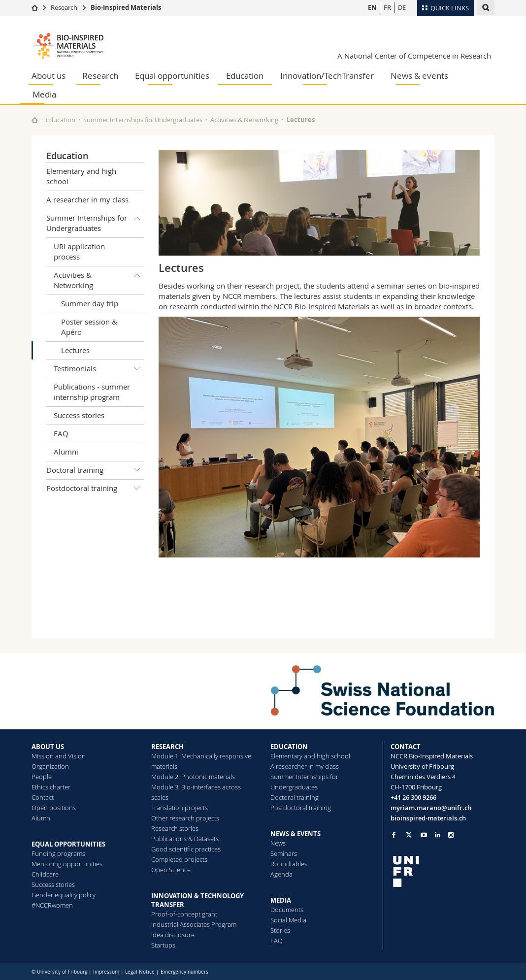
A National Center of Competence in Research (414, 56)
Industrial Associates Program (194, 924)
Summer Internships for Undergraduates (143, 120)
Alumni (66, 452)
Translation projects (180, 808)
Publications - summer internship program (92, 392)
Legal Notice (140, 972)
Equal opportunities (172, 76)
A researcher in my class (87, 199)
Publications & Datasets (185, 839)
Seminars (284, 853)
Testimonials (99, 369)
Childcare (45, 874)
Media (44, 94)
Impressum (106, 972)
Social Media (288, 920)
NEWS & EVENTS (296, 834)
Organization (50, 766)
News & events (419, 76)
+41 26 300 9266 (413, 797)
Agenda (281, 874)
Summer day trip (90, 303)
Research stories (175, 828)
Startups (163, 945)
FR (387, 7)
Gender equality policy (64, 895)
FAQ (61, 433)
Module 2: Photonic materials (193, 777)
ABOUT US (48, 747)
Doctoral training (95, 470)
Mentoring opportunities (67, 864)
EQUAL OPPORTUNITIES (68, 844)
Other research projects (185, 818)
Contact (43, 797)
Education (245, 76)
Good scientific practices (186, 849)
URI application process (79, 251)
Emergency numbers (184, 972)
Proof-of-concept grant (184, 914)
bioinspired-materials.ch (428, 818)
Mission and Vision (59, 756)
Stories (280, 930)
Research (64, 7)
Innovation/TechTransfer (327, 76)
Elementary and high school (81, 176)
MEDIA (281, 900)
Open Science (171, 870)
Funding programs (58, 853)
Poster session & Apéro (89, 327)
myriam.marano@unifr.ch (431, 808)
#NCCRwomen (52, 905)
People (42, 777)
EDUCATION (289, 747)
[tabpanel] (319, 437)
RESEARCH (167, 747)
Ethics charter (51, 787)
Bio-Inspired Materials (126, 7)
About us (49, 76)
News (278, 843)
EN (372, 7)
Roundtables (289, 864)
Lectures (75, 350)
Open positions (54, 808)
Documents (287, 910)
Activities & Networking (244, 120)
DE (402, 7)
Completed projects (179, 859)
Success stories (79, 415)
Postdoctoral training (95, 489)
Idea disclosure (173, 935)
